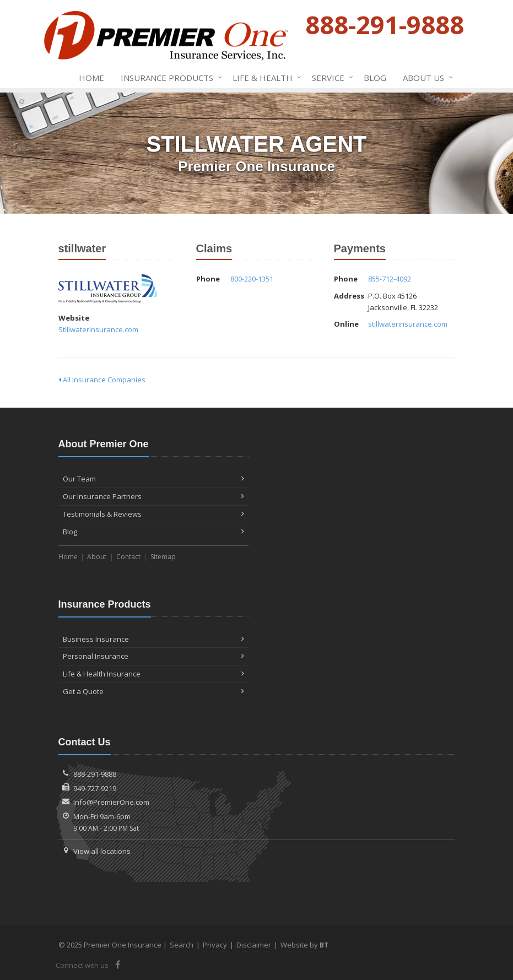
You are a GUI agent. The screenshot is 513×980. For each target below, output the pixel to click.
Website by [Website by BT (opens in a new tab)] (304, 945)
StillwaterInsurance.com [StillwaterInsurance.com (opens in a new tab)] (98, 329)
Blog (375, 78)
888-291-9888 (95, 774)
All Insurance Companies (102, 380)
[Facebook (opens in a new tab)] (118, 965)
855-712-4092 (390, 279)
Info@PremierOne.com (111, 802)
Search (182, 945)
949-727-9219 (95, 788)
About (97, 557)
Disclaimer (254, 945)
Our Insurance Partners (153, 496)
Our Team (153, 479)
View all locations (102, 851)
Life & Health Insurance (153, 674)
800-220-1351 (252, 279)
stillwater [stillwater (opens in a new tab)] (108, 288)
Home (91, 78)
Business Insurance (153, 639)
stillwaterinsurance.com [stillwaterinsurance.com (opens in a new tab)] (408, 324)
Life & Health (265, 78)
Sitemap (163, 557)
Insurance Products (169, 78)
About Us (426, 78)
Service (330, 78)
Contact (128, 557)
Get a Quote (153, 691)
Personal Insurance (153, 656)
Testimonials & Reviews (153, 514)
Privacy (215, 945)
